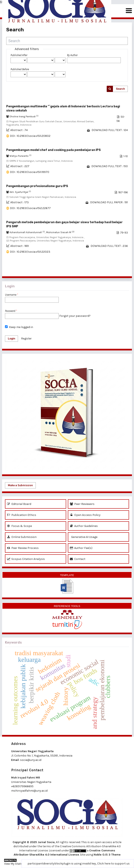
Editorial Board (19, 504)
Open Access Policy (85, 515)
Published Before (20, 69)
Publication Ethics (22, 515)
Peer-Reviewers (82, 504)
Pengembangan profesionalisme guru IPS (37, 186)
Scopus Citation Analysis (26, 559)
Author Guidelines (84, 526)
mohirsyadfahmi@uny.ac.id (29, 791)
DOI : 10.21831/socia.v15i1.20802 (30, 136)
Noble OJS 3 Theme (107, 855)
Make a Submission (20, 485)
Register (26, 339)
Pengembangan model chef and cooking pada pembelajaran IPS (53, 150)
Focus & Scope (19, 526)
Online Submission (22, 537)
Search (120, 89)
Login (11, 339)
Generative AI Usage (84, 537)
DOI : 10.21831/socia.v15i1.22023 (30, 252)
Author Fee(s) (81, 548)
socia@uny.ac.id (31, 760)
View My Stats (13, 864)
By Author (72, 55)
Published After (19, 55)
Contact (78, 559)
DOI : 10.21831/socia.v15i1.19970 (30, 172)
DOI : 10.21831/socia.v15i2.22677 (30, 208)
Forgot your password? (75, 316)
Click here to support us (113, 864)
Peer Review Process (23, 548)
